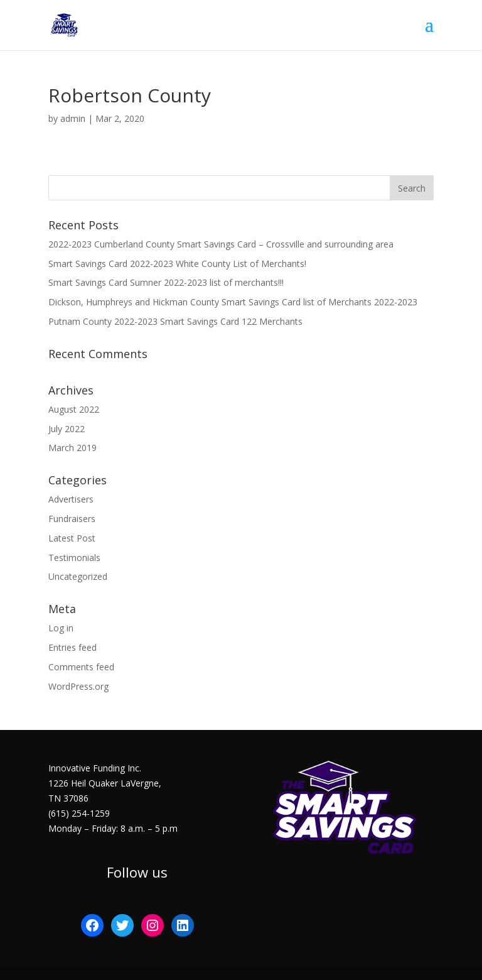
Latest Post (72, 538)
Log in (61, 628)
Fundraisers (72, 519)
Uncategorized (78, 576)
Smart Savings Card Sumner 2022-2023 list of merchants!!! (166, 282)
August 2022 (74, 409)
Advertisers (71, 499)
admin (73, 118)
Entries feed (72, 647)
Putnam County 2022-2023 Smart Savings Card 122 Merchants (175, 321)
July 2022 (67, 429)
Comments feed (81, 667)
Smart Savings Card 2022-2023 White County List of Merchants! (177, 264)
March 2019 (72, 448)
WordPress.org (78, 686)
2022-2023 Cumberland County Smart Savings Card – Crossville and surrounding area (221, 244)
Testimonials (74, 558)
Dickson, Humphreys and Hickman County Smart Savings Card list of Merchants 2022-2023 (233, 302)
